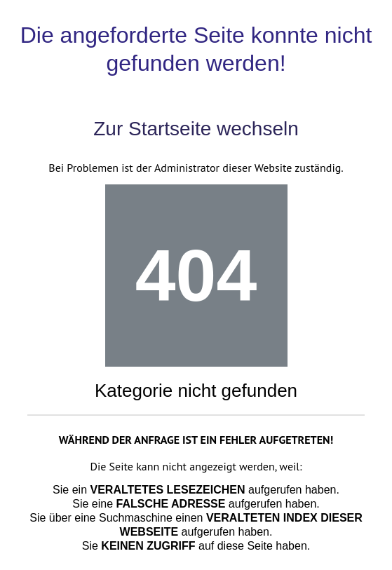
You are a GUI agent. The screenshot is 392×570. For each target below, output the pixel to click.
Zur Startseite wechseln (196, 129)
